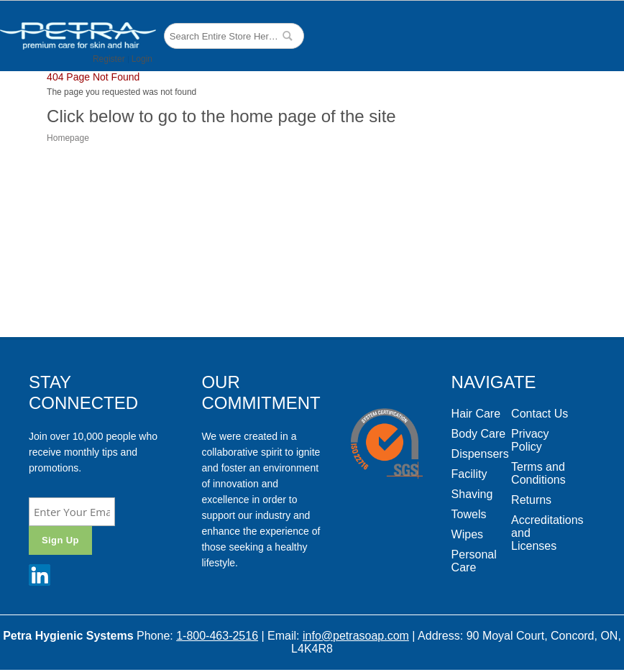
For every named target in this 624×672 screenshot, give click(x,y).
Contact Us (540, 414)
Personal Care (474, 561)
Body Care (479, 434)
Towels (469, 514)
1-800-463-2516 (217, 636)
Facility (469, 474)
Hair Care (476, 414)
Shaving (472, 494)
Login (142, 59)
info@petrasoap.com (356, 636)
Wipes (467, 534)
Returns (531, 500)
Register (109, 59)
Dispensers (480, 454)
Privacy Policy (530, 440)
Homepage (68, 138)
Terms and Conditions (538, 473)
